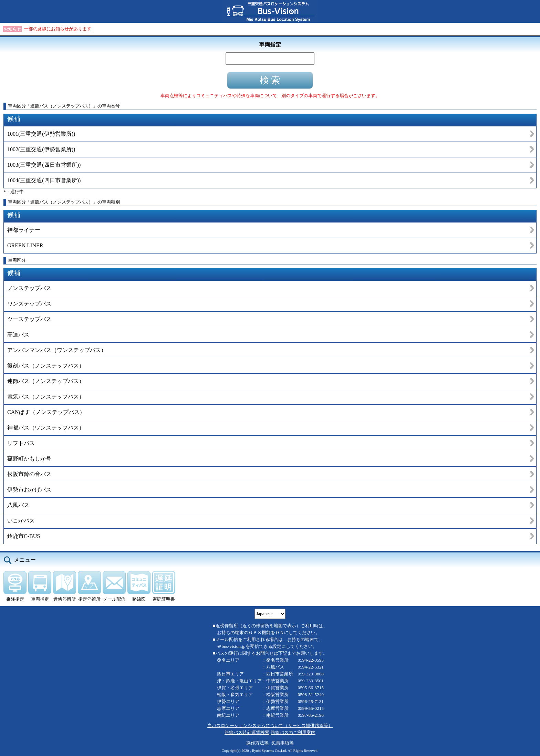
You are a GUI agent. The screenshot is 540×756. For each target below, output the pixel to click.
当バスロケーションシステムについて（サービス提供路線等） (270, 726)
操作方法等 (257, 743)
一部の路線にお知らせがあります (58, 29)
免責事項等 (283, 743)
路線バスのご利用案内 (293, 732)
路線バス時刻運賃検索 (247, 732)
